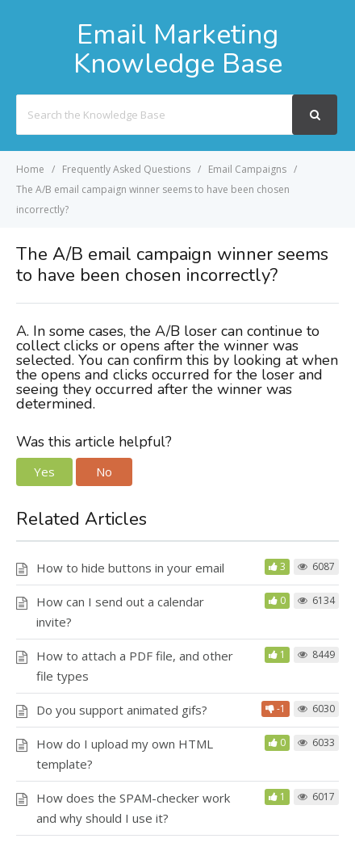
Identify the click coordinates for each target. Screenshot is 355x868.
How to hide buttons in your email (130, 568)
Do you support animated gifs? (122, 710)
